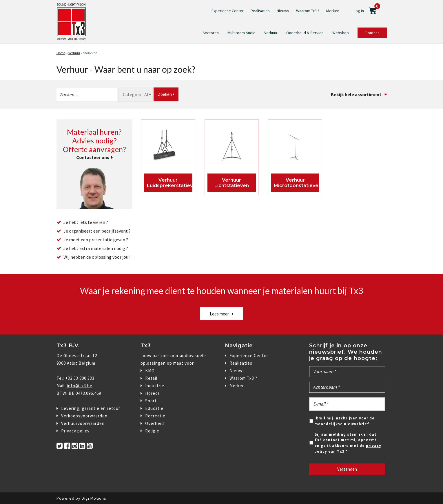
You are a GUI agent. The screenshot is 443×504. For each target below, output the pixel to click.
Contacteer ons (93, 157)
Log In (359, 11)
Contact (372, 33)
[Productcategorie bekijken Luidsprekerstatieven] (168, 147)
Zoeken (166, 94)
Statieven (90, 53)
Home (61, 53)
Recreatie (155, 416)
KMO (150, 371)
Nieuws (283, 11)
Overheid (155, 423)
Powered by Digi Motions (81, 498)
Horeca (153, 393)
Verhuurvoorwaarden (83, 423)
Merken (333, 11)
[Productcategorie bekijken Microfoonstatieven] (295, 147)
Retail (151, 378)
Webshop (341, 33)
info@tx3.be (80, 386)
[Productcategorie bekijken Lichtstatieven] (232, 147)
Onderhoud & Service (305, 33)
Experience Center (228, 11)
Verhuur (271, 33)
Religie (152, 431)
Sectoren (211, 33)
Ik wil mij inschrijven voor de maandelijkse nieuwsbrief (344, 421)
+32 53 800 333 (80, 378)
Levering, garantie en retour (91, 408)
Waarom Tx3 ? (308, 11)
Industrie (155, 386)
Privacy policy (75, 431)
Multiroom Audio (241, 33)
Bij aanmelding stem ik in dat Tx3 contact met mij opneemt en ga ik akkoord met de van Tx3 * (348, 443)
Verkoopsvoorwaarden (84, 416)
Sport (151, 401)
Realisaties (260, 11)
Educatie (154, 408)
